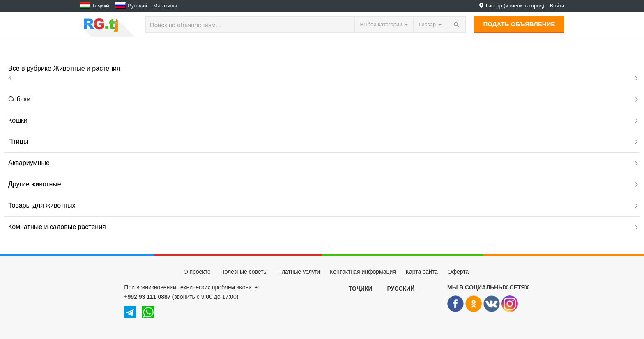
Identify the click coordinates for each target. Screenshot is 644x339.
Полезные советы (244, 272)
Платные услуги (299, 272)
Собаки (323, 99)
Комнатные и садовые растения (323, 227)
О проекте (197, 272)
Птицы (323, 141)
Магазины (165, 6)
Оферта (458, 272)
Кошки (323, 120)
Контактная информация (363, 272)
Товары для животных (323, 205)
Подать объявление (519, 24)
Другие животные (323, 184)
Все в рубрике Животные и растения (323, 73)
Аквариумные (323, 163)
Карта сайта (422, 272)
